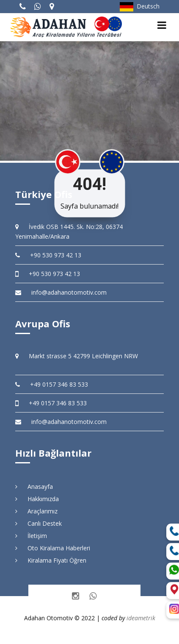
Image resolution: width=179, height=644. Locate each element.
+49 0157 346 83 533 (52, 384)
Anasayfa (34, 486)
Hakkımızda (37, 499)
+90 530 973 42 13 (48, 255)
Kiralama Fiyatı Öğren (51, 560)
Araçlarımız (36, 511)
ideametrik (141, 618)
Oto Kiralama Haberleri (53, 548)
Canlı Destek (39, 523)
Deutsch (140, 6)
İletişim (31, 536)
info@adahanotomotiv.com (61, 292)
